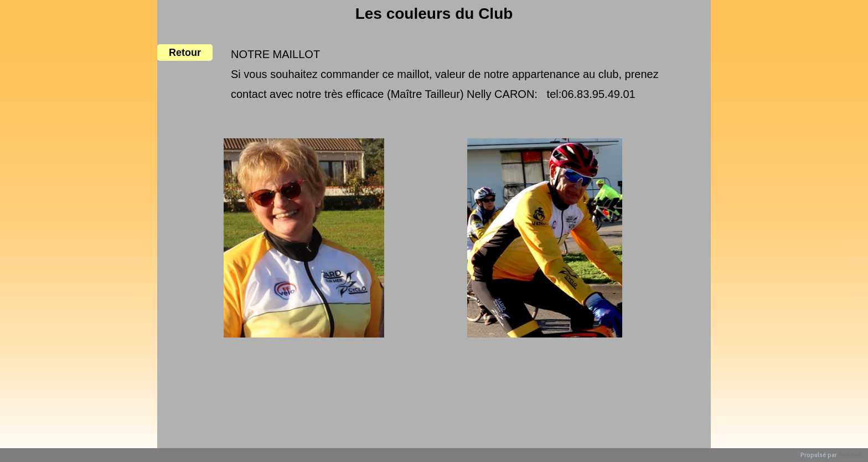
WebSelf (851, 455)
